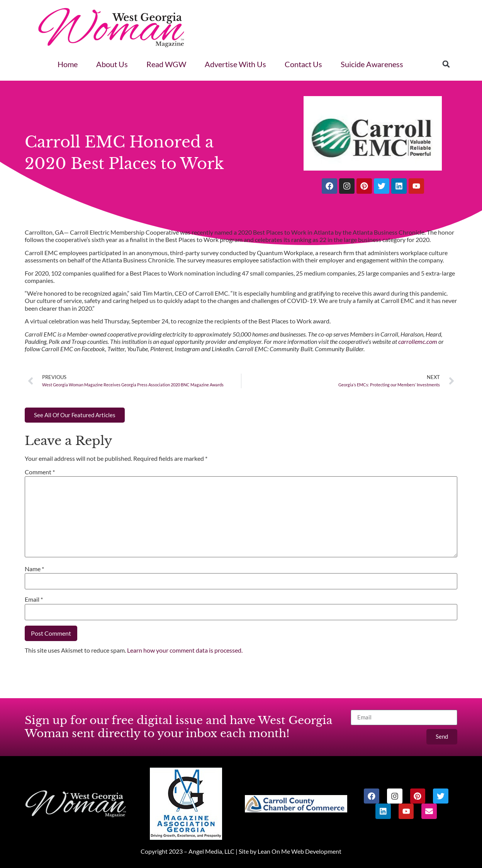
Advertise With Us (235, 64)
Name (34, 569)
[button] (446, 64)
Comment (40, 472)
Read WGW (166, 64)
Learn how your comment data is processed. (185, 650)
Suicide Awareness (372, 64)
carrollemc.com (418, 341)
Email (34, 599)
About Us (112, 64)
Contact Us (303, 64)
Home (68, 64)
